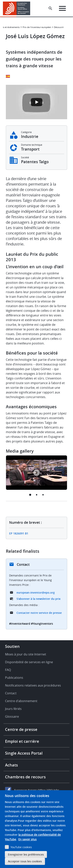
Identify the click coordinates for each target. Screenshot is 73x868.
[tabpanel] (36, 473)
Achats (11, 765)
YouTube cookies (21, 847)
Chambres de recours (25, 777)
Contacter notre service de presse (39, 613)
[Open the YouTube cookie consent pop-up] (36, 102)
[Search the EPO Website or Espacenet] (50, 8)
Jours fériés (13, 709)
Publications (14, 678)
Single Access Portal (24, 753)
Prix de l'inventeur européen (37, 27)
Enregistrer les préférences (26, 854)
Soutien (12, 646)
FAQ (8, 670)
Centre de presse (21, 729)
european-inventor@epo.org (36, 593)
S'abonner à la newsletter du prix (39, 599)
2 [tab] (36, 495)
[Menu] (62, 8)
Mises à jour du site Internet (26, 654)
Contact (11, 693)
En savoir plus (27, 839)
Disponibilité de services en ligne (29, 662)
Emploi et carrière (22, 741)
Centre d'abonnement (21, 701)
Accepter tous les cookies (25, 861)
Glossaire (12, 716)
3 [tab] (43, 495)
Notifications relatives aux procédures (33, 685)
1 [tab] (30, 495)
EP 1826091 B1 (19, 533)
